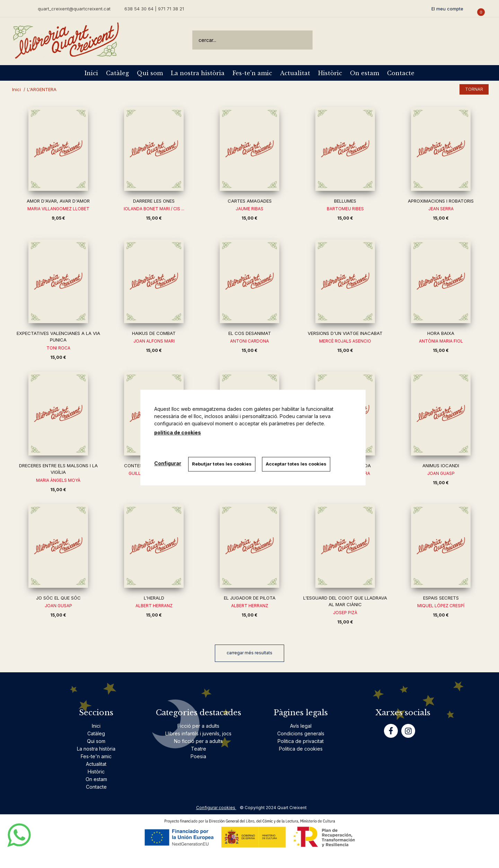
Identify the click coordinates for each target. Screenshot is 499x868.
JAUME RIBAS (249, 209)
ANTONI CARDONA (249, 341)
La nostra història (198, 73)
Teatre (199, 749)
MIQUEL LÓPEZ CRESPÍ (441, 606)
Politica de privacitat (301, 741)
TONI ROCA (58, 348)
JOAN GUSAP (58, 606)
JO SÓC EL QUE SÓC (58, 598)
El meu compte (447, 9)
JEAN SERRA (441, 209)
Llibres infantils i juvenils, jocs (198, 733)
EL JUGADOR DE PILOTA (250, 598)
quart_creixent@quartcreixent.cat (74, 8)
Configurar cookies (216, 808)
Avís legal (301, 726)
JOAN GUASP (441, 473)
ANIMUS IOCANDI (441, 466)
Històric (330, 73)
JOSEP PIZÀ (345, 613)
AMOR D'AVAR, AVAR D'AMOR (58, 201)
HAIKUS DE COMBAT (154, 333)
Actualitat (295, 73)
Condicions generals (301, 733)
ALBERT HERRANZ (154, 606)
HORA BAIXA (441, 333)
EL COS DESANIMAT (250, 333)
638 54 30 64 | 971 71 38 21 (154, 9)
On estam (365, 73)
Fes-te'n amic (252, 73)
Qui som (150, 73)
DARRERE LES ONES (154, 201)
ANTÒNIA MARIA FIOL (441, 341)
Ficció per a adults (198, 726)
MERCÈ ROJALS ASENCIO (345, 341)
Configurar (168, 463)
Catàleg (117, 73)
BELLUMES (345, 201)
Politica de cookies (301, 749)
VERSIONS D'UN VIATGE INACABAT (345, 333)
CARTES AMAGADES (250, 201)
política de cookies (178, 432)
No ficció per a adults (198, 741)
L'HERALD (154, 598)
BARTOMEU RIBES (345, 209)
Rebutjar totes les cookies (222, 464)
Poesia (198, 756)
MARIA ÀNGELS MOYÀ (58, 480)
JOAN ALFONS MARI (154, 341)
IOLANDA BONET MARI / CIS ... (154, 209)
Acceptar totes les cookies (296, 464)
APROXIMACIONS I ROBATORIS (441, 201)
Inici (91, 73)
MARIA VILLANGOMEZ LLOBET (58, 209)
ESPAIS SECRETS (441, 598)
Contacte (401, 73)
